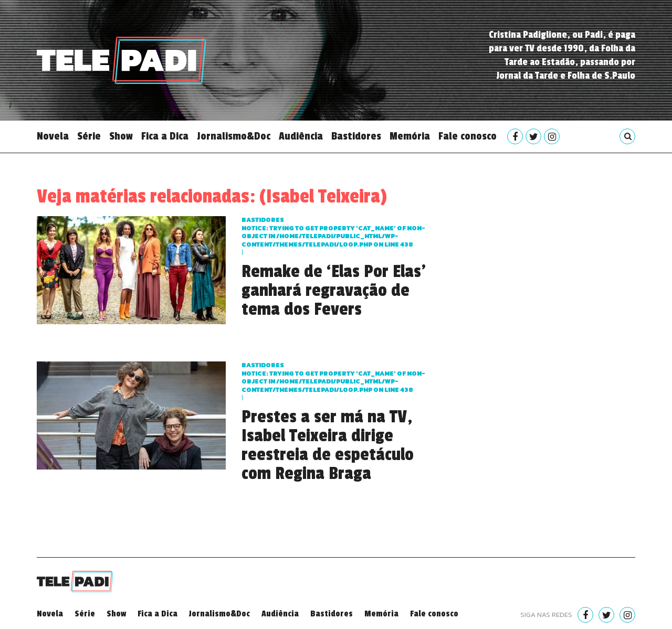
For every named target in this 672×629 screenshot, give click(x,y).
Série (89, 136)
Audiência (301, 136)
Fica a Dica (165, 136)
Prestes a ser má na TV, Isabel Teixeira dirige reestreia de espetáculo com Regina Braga (328, 445)
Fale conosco (468, 136)
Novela (53, 136)
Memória (410, 136)
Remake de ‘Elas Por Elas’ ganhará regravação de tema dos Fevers (334, 291)
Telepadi (122, 60)
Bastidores (356, 136)
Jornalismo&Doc (234, 136)
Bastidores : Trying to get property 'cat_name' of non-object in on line (333, 232)
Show (121, 136)
